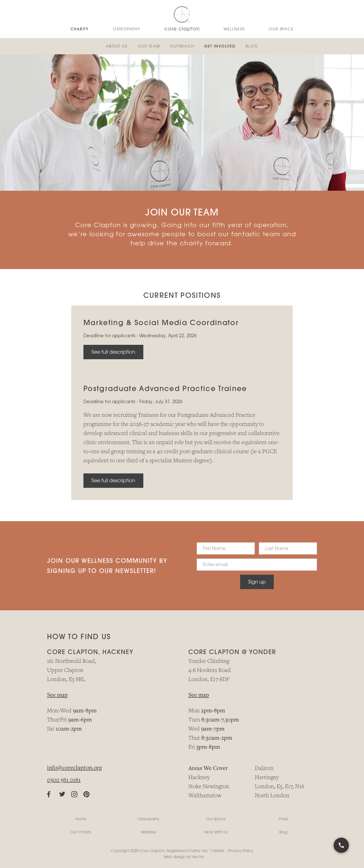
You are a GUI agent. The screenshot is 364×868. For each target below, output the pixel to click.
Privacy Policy (241, 851)
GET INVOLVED (220, 46)
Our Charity (81, 832)
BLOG (252, 46)
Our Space (281, 29)
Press (283, 819)
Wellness (148, 832)
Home (81, 819)
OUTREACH (182, 46)
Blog (283, 832)
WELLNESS (234, 29)
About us (117, 46)
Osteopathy (148, 819)
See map (57, 695)
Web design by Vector (184, 857)
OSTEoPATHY (127, 29)
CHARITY (80, 29)
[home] (182, 19)
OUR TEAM (149, 46)
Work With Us (216, 832)
